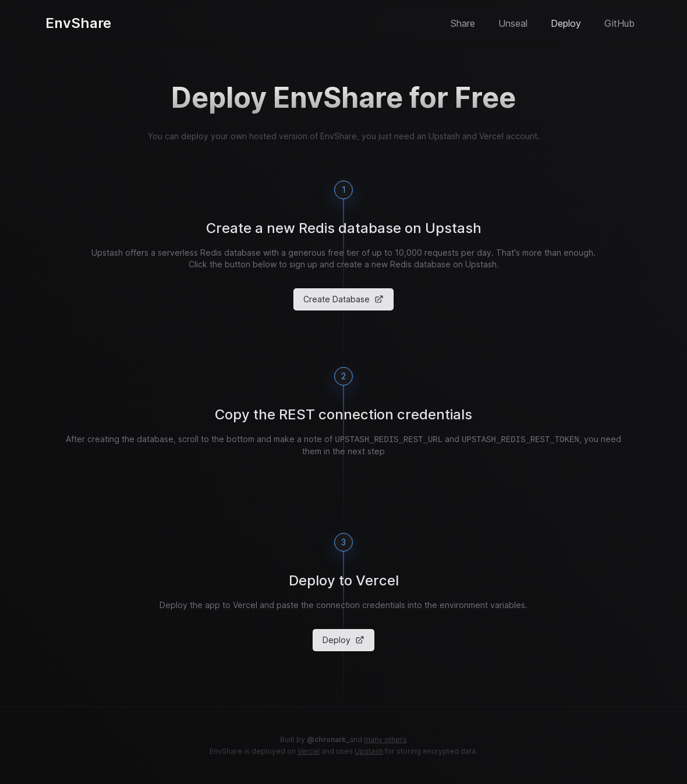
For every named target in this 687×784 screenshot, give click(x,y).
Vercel (309, 751)
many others (385, 739)
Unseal (513, 23)
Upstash (369, 751)
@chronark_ (328, 739)
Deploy (566, 23)
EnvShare (78, 23)
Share (463, 23)
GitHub (619, 23)
